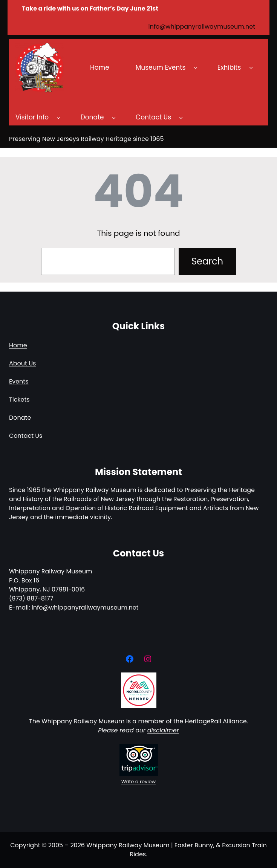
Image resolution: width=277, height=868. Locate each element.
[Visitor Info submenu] (58, 118)
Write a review (138, 782)
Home (18, 345)
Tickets (19, 400)
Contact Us (26, 436)
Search (207, 261)
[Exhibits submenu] (251, 67)
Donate (20, 418)
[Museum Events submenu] (196, 67)
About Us (22, 363)
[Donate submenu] (114, 118)
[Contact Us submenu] (181, 118)
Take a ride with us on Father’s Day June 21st (90, 8)
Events (19, 381)
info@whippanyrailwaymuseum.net (202, 27)
